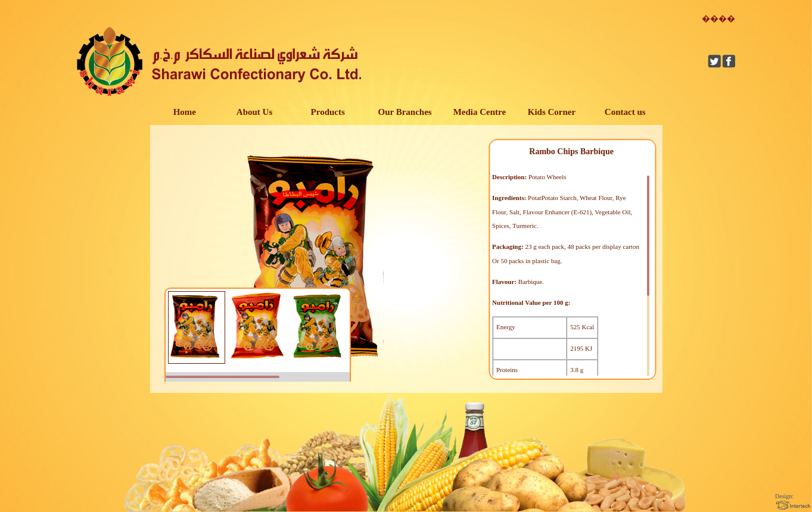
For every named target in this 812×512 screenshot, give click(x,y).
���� (718, 19)
